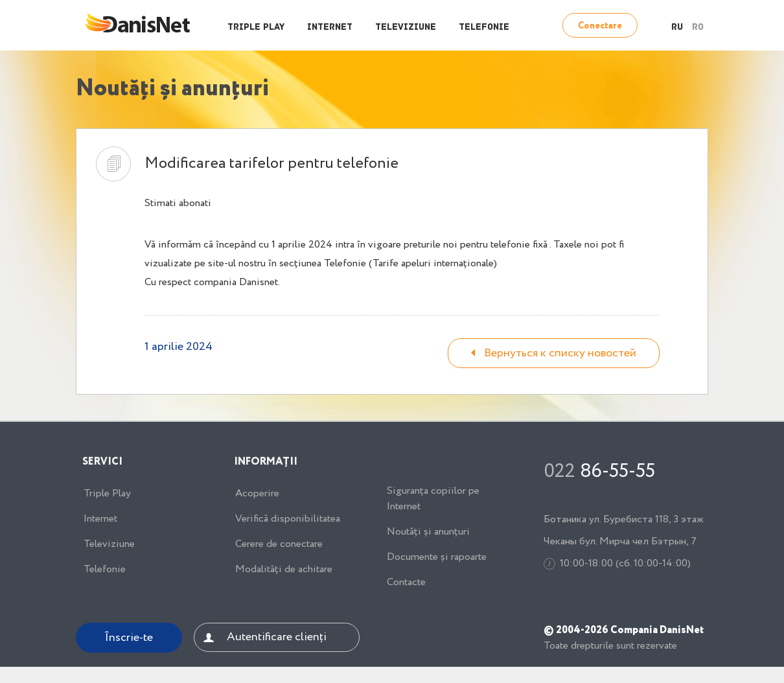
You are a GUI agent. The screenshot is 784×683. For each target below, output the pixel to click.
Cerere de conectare (279, 544)
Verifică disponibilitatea (288, 519)
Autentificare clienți (277, 637)
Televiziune (406, 28)
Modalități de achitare (284, 570)
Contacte (406, 583)
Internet (330, 28)
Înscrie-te (129, 638)
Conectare (600, 26)
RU (677, 28)
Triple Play (256, 28)
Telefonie (484, 28)
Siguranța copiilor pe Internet (433, 499)
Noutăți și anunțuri (428, 532)
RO (698, 28)
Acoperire (257, 494)
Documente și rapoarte (437, 557)
